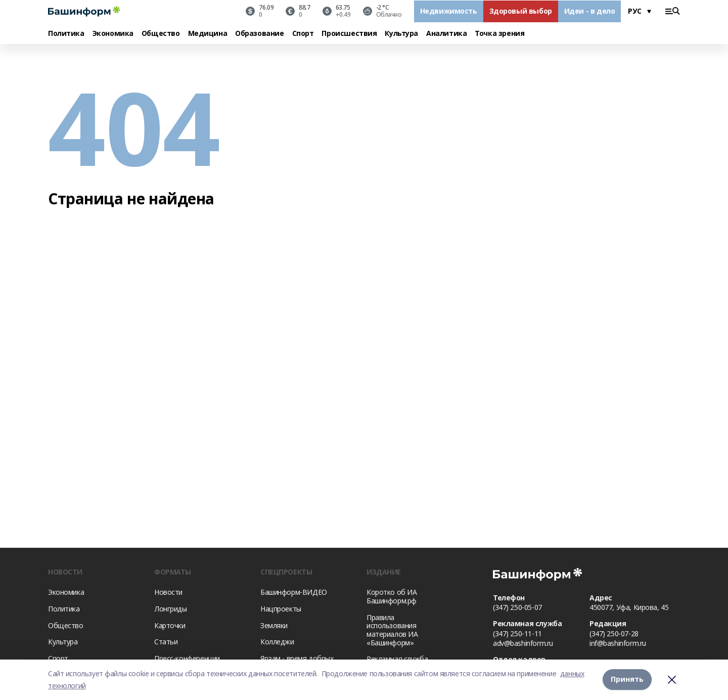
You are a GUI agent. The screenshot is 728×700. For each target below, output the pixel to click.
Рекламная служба (397, 659)
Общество (161, 34)
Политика (66, 34)
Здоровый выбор (521, 11)
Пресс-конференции (187, 658)
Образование (259, 34)
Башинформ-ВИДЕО (294, 592)
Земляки (274, 625)
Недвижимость (449, 11)
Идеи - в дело (590, 11)
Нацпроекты (281, 609)
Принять (627, 680)
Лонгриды (171, 609)
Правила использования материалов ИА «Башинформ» (392, 630)
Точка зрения (499, 34)
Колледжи (277, 642)
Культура (401, 34)
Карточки (170, 625)
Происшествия (349, 34)
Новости (168, 592)
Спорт (303, 34)
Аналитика (446, 34)
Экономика (113, 34)
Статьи (166, 642)
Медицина (208, 34)
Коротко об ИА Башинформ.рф (392, 596)
